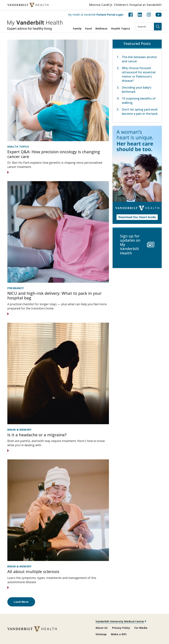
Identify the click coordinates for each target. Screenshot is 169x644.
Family (77, 29)
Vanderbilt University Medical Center (120, 621)
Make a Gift (119, 634)
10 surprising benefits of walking (139, 101)
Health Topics (121, 29)
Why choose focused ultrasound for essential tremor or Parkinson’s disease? (139, 74)
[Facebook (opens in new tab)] (131, 15)
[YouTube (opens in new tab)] (159, 15)
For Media (141, 628)
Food (88, 29)
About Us (102, 628)
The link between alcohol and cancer (139, 59)
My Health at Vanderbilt (96, 15)
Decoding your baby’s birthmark (137, 90)
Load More (21, 602)
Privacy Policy (121, 628)
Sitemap (101, 634)
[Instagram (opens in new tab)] (149, 15)
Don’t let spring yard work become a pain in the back (140, 112)
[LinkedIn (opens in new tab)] (140, 15)
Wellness (101, 29)
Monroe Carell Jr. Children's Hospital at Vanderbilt (125, 5)
